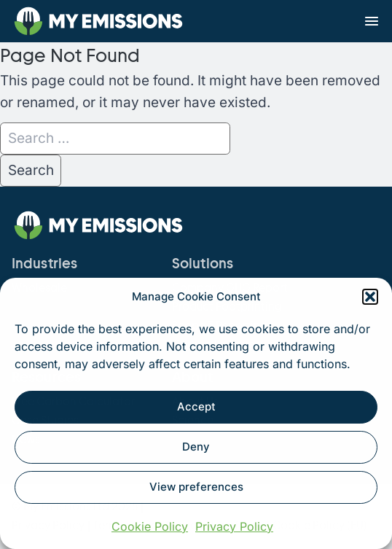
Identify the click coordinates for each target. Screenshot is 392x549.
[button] (370, 297)
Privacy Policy (234, 526)
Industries (44, 264)
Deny (196, 447)
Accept (196, 406)
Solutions (203, 264)
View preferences (196, 487)
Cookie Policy (150, 526)
